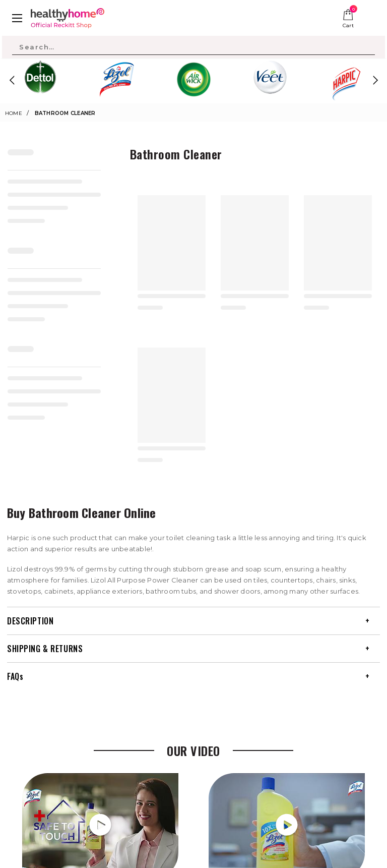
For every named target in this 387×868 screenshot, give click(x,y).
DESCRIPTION (30, 621)
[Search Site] (193, 47)
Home (14, 113)
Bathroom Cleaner (65, 113)
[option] (40, 80)
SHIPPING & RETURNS (45, 649)
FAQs (15, 676)
